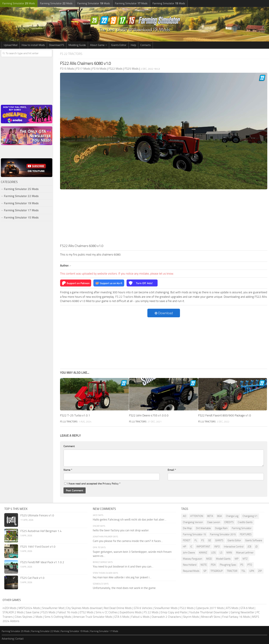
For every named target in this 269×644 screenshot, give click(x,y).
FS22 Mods (187, 608)
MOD (209, 559)
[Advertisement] (164, 217)
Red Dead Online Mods (118, 608)
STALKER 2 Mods (13, 612)
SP (205, 571)
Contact (19, 639)
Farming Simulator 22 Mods (21, 196)
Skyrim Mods (191, 617)
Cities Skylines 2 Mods (29, 617)
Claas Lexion (214, 522)
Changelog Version (193, 522)
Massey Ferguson (192, 559)
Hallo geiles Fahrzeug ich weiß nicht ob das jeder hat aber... (130, 519)
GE (210, 540)
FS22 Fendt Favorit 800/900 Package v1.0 (225, 415)
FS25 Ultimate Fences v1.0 (37, 515)
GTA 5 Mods (122, 617)
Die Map (187, 528)
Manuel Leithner (245, 553)
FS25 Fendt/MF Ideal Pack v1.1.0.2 (42, 562)
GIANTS (219, 540)
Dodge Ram (221, 528)
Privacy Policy (110, 484)
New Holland (190, 565)
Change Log (232, 516)
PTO (250, 565)
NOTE (204, 565)
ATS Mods (232, 608)
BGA (220, 516)
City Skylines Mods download (84, 608)
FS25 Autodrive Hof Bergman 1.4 (41, 531)
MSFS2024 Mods (29, 608)
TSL (243, 571)
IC (191, 546)
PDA (213, 565)
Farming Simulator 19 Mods (21, 203)
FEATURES (246, 534)
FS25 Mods (48, 612)
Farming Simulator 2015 (223, 534)
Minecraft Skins (211, 617)
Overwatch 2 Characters (166, 617)
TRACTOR (232, 571)
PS (242, 565)
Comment (69, 446)
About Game (97, 45)
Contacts (145, 45)
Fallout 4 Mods (140, 617)
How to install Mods (33, 45)
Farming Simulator (242, 528)
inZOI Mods (10, 608)
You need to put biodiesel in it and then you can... (123, 566)
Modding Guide (77, 45)
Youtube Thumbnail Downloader (209, 612)
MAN (229, 553)
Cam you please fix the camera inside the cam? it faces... (128, 541)
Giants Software (254, 540)
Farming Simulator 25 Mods (21, 189)
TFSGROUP (217, 571)
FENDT (187, 540)
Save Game (33, 612)
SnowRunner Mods (166, 608)
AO (185, 516)
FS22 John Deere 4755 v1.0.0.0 (149, 415)
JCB (249, 546)
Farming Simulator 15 (194, 534)
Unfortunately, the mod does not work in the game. (125, 588)
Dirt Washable (203, 528)
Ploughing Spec (228, 565)
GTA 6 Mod (247, 608)
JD (256, 546)
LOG (213, 553)
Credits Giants (245, 522)
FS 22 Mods (151, 612)
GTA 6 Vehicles (143, 608)
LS (221, 553)
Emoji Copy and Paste (174, 612)
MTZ (245, 559)
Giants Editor (119, 45)
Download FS (57, 45)
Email (172, 470)
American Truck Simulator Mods (93, 617)
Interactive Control (234, 546)
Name (68, 470)
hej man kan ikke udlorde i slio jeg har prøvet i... (122, 577)
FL (196, 540)
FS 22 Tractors (72, 54)
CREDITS (229, 522)
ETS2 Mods (87, 612)
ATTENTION (197, 516)
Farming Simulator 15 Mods (21, 217)
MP (237, 559)
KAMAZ (203, 553)
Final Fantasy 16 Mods (236, 617)
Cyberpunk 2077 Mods (210, 608)
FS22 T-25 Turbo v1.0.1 (75, 415)
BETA (210, 516)
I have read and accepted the (92, 484)
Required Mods (191, 571)
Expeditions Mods (131, 612)
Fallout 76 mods (68, 612)
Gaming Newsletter (242, 612)
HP (185, 546)
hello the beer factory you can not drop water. (121, 530)
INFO (217, 546)
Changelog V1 (250, 516)
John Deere (189, 553)
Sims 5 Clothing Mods (58, 617)
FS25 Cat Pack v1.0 (32, 578)
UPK (252, 571)
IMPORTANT (203, 546)
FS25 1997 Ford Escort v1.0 (38, 547)
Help (133, 45)
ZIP (260, 571)
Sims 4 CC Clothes (107, 612)
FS (203, 540)
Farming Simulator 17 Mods (21, 210)
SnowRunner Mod (53, 608)
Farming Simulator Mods (18, 4)
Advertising (8, 639)
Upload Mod (11, 45)
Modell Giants (223, 559)
